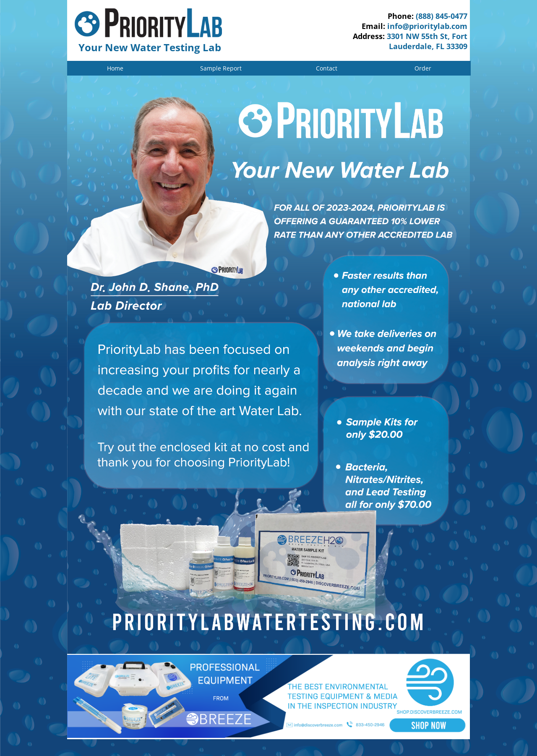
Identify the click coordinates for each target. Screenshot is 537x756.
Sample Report (221, 68)
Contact (327, 68)
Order (423, 68)
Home (115, 68)
